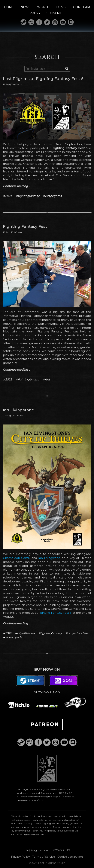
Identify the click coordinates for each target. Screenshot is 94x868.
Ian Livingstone (49, 558)
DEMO (61, 7)
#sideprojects (13, 637)
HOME (9, 7)
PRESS (35, 13)
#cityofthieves (25, 633)
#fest (46, 379)
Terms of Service (44, 857)
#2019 (7, 633)
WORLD (43, 7)
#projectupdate (77, 633)
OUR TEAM (82, 7)
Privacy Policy (20, 857)
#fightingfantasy (28, 196)
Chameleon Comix (17, 558)
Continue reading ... (17, 186)
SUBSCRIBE (56, 13)
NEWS (26, 7)
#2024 (8, 196)
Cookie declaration (70, 857)
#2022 (8, 379)
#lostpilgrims (52, 196)
